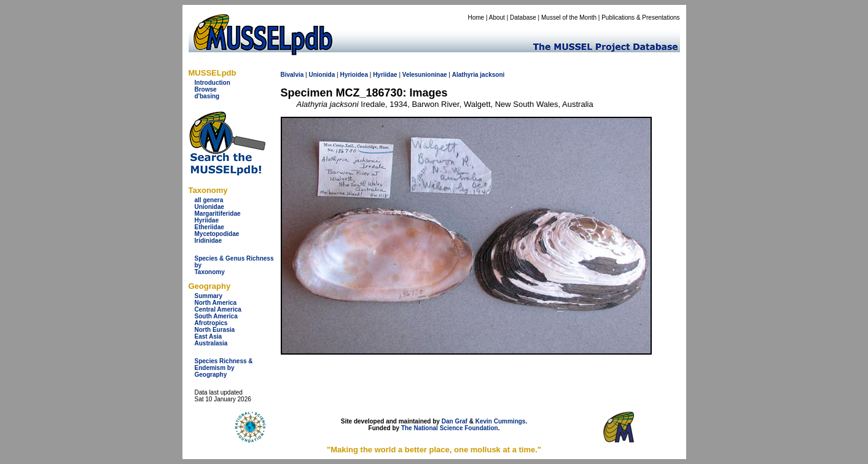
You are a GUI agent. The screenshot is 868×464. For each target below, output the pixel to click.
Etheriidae (209, 227)
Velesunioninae (425, 75)
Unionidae (209, 207)
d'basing (207, 96)
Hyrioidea (354, 75)
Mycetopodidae (217, 234)
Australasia (211, 343)
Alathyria (465, 75)
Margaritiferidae (218, 214)
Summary (209, 296)
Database (523, 18)
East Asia (209, 336)
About (497, 18)
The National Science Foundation (450, 428)
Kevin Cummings (501, 421)
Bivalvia (292, 75)
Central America (218, 309)
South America (216, 316)
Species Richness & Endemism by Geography (224, 368)
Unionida (322, 75)
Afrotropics (211, 323)
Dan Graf (455, 421)
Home (476, 18)
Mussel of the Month (569, 18)
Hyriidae (207, 220)
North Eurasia (215, 330)
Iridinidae (208, 241)
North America (216, 303)
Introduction (213, 83)
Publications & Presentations (640, 18)
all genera (209, 200)
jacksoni (492, 75)
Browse (206, 89)
